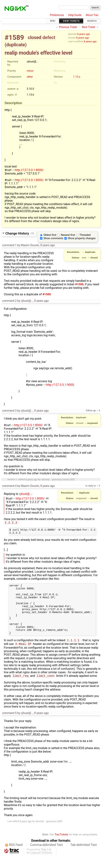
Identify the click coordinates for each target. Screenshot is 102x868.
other (30, 77)
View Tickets (71, 21)
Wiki (53, 21)
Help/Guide (75, 15)
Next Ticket (89, 27)
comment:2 (9, 301)
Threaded (85, 235)
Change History (20, 233)
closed (35, 37)
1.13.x (77, 77)
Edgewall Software (41, 865)
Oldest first (50, 235)
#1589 (14, 38)
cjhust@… (25, 494)
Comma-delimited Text (46, 857)
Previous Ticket (68, 27)
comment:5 (9, 725)
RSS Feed (16, 857)
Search (92, 21)
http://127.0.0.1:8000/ (28, 170)
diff (72, 479)
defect (49, 37)
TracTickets (61, 847)
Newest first (68, 235)
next (66, 479)
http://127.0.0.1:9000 (59, 385)
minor (30, 71)
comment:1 (9, 245)
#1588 (79, 284)
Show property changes (82, 238)
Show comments (53, 238)
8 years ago (84, 34)
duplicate (16, 45)
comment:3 (9, 411)
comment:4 (9, 486)
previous (57, 479)
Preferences (57, 15)
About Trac (92, 15)
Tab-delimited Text (84, 857)
